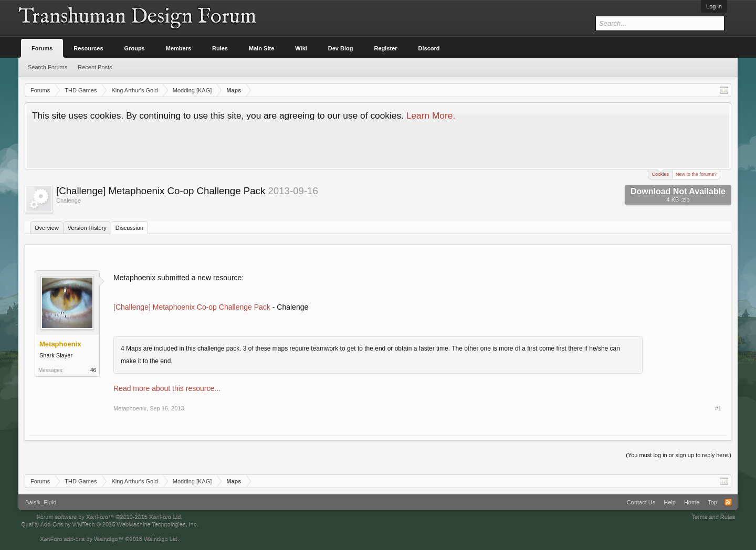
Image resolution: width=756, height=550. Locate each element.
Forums (42, 48)
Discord (429, 48)
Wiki (301, 48)
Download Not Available (678, 195)
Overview (47, 228)
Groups (135, 48)
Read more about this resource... (167, 388)
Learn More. (431, 115)
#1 (718, 408)
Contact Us (641, 502)
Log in (714, 6)
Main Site (261, 48)
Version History (87, 228)
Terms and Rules (713, 516)
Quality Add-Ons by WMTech (109, 524)
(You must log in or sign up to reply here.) (679, 455)
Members (178, 48)
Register (386, 48)
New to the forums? (696, 174)
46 (93, 370)
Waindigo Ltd (161, 538)
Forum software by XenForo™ (110, 516)
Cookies (660, 173)
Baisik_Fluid (41, 502)
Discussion (129, 228)
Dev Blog (341, 48)
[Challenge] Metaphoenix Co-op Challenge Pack (192, 307)
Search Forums (48, 67)
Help (670, 502)
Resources (88, 48)
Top (712, 502)
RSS (728, 502)
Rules (220, 48)
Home (692, 502)
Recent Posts (95, 67)
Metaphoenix (130, 408)
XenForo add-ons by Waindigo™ (82, 538)
